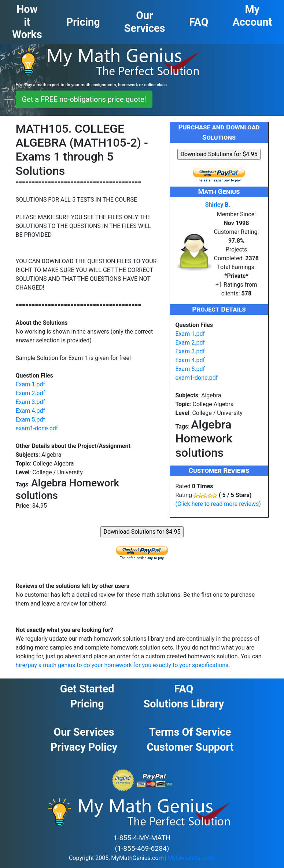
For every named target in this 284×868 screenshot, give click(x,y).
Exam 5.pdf (31, 420)
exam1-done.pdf (37, 428)
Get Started (87, 689)
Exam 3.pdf (31, 402)
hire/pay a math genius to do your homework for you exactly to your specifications (122, 665)
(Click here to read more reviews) (218, 504)
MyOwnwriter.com (191, 858)
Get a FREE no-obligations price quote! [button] (84, 99)
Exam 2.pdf (31, 393)
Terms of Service (190, 732)
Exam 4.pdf (31, 411)
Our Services (84, 732)
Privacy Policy (84, 747)
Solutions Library (184, 704)
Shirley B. (218, 205)
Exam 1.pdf (31, 384)
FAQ (184, 689)
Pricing (87, 704)
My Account (252, 16)
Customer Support (190, 747)
